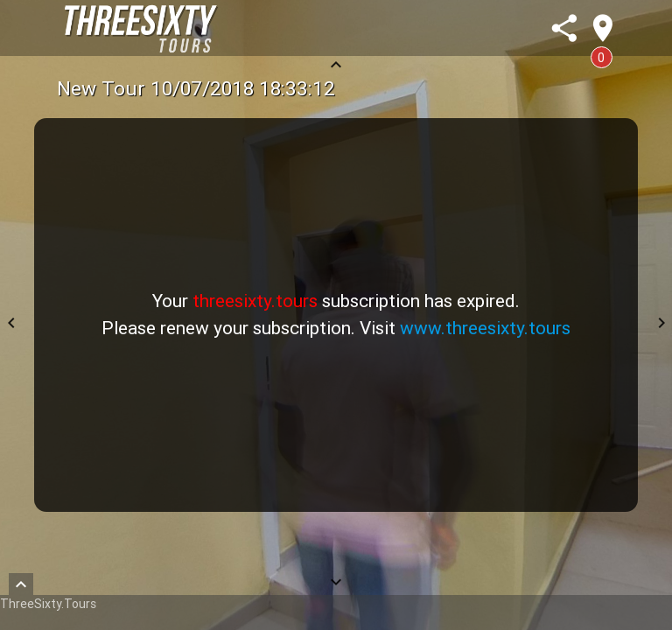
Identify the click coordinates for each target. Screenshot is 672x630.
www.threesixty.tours (485, 328)
